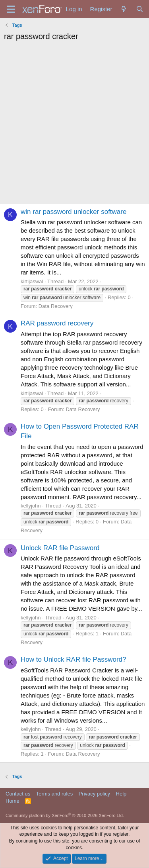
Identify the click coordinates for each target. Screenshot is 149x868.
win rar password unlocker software (74, 212)
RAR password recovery (57, 323)
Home (13, 801)
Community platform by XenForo (65, 815)
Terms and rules (54, 794)
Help (121, 794)
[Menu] (11, 9)
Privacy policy (94, 794)
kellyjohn (31, 506)
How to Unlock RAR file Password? (73, 659)
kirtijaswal (32, 281)
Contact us (18, 794)
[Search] (140, 9)
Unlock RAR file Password (60, 548)
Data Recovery (56, 306)
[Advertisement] (74, 124)
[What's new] (124, 9)
